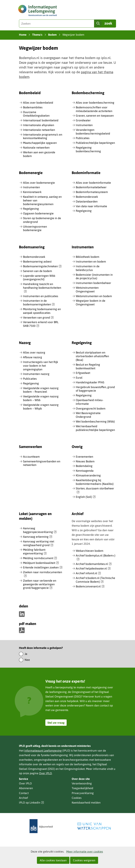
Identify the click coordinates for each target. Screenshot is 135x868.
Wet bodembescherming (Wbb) (95, 421)
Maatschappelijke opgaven (40, 143)
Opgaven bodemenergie (38, 213)
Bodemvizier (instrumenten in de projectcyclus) (94, 276)
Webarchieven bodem (90, 551)
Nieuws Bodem (85, 461)
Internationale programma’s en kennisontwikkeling (43, 136)
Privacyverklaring (83, 793)
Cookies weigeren (84, 860)
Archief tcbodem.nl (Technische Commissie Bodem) (95, 580)
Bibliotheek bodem (88, 257)
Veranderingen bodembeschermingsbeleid (93, 132)
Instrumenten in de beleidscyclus (88, 268)
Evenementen (84, 457)
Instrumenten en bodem (91, 261)
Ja (26, 654)
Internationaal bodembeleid (41, 120)
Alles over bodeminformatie (93, 183)
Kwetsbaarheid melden (86, 803)
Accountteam (31, 457)
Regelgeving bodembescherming (88, 149)
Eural (79, 378)
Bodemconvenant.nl (90, 587)
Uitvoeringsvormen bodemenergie (35, 228)
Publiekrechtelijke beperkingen (95, 143)
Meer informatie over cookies (85, 851)
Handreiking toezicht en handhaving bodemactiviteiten (42, 288)
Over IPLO (45, 773)
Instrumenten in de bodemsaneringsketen (39, 303)
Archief (23, 798)
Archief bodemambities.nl (94, 564)
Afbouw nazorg (33, 357)
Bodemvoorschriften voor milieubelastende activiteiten (94, 109)
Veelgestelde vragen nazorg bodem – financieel (41, 390)
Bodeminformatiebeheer (91, 187)
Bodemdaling (84, 466)
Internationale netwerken (39, 130)
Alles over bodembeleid (38, 103)
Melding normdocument (40, 558)
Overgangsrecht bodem (91, 408)
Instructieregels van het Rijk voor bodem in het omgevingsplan (41, 366)
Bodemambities (33, 107)
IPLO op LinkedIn (31, 803)
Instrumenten (84, 125)
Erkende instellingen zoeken (43, 568)
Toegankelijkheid (82, 788)
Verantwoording (82, 783)
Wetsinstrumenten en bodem (94, 296)
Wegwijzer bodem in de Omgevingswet (91, 302)
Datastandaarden (87, 201)
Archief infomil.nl (88, 573)
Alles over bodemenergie (39, 183)
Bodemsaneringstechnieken (42, 266)
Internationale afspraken (39, 125)
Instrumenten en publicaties (41, 296)
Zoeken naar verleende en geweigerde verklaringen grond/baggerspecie (40, 584)
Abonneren (26, 788)
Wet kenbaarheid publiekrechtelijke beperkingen (95, 428)
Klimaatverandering (88, 475)
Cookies (77, 798)
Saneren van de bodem (38, 271)
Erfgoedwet (83, 373)
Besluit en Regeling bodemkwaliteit (88, 366)
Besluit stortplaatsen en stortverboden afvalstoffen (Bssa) (92, 356)
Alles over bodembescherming (95, 103)
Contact (24, 793)
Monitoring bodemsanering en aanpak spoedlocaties (42, 311)
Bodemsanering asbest (37, 261)
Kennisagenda (85, 471)
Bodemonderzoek (87, 197)
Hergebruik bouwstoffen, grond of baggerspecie (95, 389)
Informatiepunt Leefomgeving (43, 751)
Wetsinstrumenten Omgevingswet (87, 289)
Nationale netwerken (36, 148)
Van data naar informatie (91, 206)
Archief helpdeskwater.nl (93, 569)
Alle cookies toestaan (53, 860)
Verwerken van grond (38, 318)
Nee (27, 660)
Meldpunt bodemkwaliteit (41, 563)
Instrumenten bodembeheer (93, 283)
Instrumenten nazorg (36, 374)
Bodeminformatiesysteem (92, 192)
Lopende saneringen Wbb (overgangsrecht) (39, 278)
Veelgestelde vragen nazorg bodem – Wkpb (41, 407)
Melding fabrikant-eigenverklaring (35, 552)
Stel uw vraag (56, 723)
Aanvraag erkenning (38, 537)
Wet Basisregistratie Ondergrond (88, 415)
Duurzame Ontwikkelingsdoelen (36, 114)
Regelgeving (31, 209)
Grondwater (83, 120)
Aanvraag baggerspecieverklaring (40, 530)
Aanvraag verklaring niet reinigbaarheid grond (39, 543)
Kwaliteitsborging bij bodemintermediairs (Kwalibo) (95, 482)
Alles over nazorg (34, 352)
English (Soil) (86, 497)
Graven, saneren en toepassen (95, 116)
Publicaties (83, 138)
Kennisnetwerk (32, 192)
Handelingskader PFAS (90, 382)
